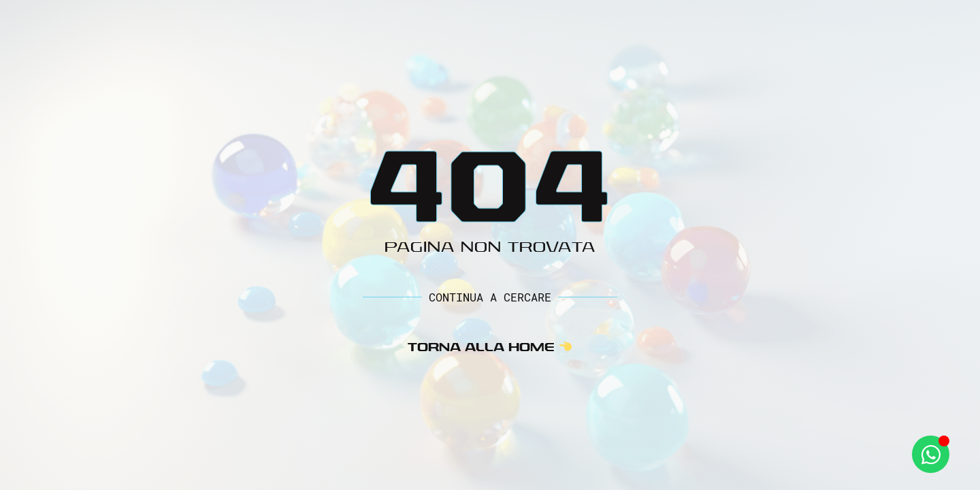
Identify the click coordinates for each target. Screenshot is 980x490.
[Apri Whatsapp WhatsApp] (931, 454)
